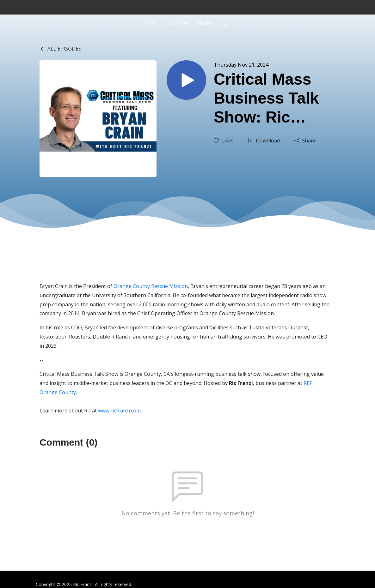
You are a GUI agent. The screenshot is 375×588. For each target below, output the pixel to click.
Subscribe (177, 23)
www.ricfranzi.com (119, 411)
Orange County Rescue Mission (151, 286)
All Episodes (60, 49)
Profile (205, 23)
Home (149, 23)
